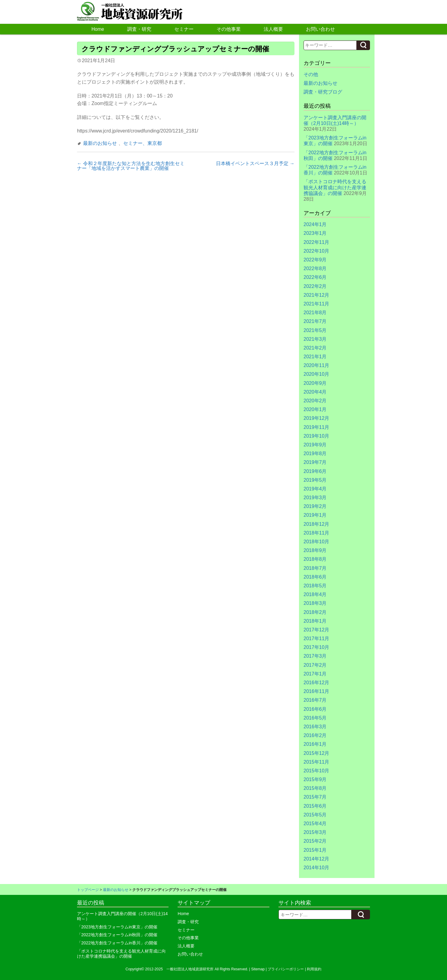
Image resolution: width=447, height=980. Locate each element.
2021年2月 (315, 348)
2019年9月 (315, 445)
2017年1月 (315, 674)
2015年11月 (316, 762)
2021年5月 (315, 330)
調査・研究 (139, 29)
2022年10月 (316, 251)
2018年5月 (315, 586)
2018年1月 (315, 621)
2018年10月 (316, 542)
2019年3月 (315, 498)
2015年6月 (315, 806)
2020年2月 (315, 401)
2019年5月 (315, 480)
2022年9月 (315, 260)
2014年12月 (316, 859)
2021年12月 (316, 295)
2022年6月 (315, 277)
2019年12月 (316, 418)
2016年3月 (315, 727)
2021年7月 (315, 321)
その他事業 (229, 29)
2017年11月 (316, 638)
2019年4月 (315, 489)
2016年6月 (315, 709)
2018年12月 (316, 524)
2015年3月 (315, 832)
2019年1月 (315, 515)
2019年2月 (315, 506)
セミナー (184, 29)
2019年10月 (316, 436)
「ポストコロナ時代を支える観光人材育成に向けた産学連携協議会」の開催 (335, 187)
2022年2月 (315, 286)
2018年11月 (316, 533)
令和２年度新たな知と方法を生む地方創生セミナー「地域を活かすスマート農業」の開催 (131, 166)
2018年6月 (315, 577)
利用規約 (314, 969)
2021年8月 (315, 313)
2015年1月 (315, 850)
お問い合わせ (320, 29)
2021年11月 (316, 304)
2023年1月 (315, 233)
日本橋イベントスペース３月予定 (255, 163)
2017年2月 (315, 665)
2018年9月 (315, 550)
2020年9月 (315, 383)
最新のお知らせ (100, 143)
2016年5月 (315, 718)
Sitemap (258, 969)
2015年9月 (315, 779)
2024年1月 (315, 224)
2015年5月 (315, 815)
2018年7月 (315, 568)
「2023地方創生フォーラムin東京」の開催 (117, 927)
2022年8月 (315, 268)
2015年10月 (316, 771)
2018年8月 (315, 559)
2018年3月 (315, 603)
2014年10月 (316, 868)
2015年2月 (315, 841)
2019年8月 (315, 453)
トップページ (88, 890)
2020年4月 (315, 392)
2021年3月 (315, 339)
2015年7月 (315, 797)
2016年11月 (316, 691)
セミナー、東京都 (143, 143)
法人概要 (273, 29)
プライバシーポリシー (286, 969)
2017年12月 (316, 630)
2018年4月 (315, 594)
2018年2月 (315, 612)
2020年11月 (316, 365)
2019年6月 (315, 471)
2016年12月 (316, 683)
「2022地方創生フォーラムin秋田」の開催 (117, 935)
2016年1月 (315, 744)
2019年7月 (315, 462)
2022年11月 (316, 242)
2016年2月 (315, 735)
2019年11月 (316, 427)
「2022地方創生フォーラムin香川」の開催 (117, 943)
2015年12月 (316, 753)
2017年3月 (315, 656)
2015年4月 (315, 824)
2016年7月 (315, 700)
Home (98, 29)
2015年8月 (315, 788)
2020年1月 (315, 409)
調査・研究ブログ (323, 92)
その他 (311, 74)
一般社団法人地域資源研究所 (190, 969)
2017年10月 (316, 647)
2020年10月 (316, 374)
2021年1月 (315, 357)
